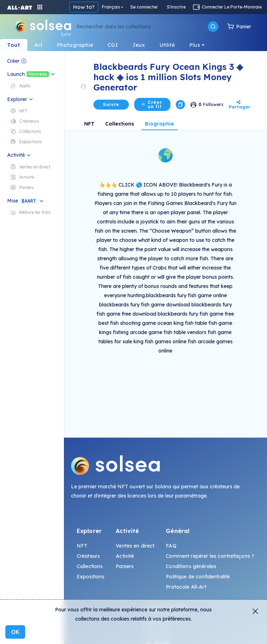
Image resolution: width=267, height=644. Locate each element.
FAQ (171, 546)
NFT (89, 124)
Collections (120, 124)
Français (111, 7)
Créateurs (88, 556)
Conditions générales (191, 566)
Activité (125, 556)
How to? (84, 7)
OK (15, 632)
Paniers (125, 566)
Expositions (91, 577)
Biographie (159, 124)
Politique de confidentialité (198, 577)
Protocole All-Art (186, 587)
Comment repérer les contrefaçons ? (210, 556)
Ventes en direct (135, 546)
